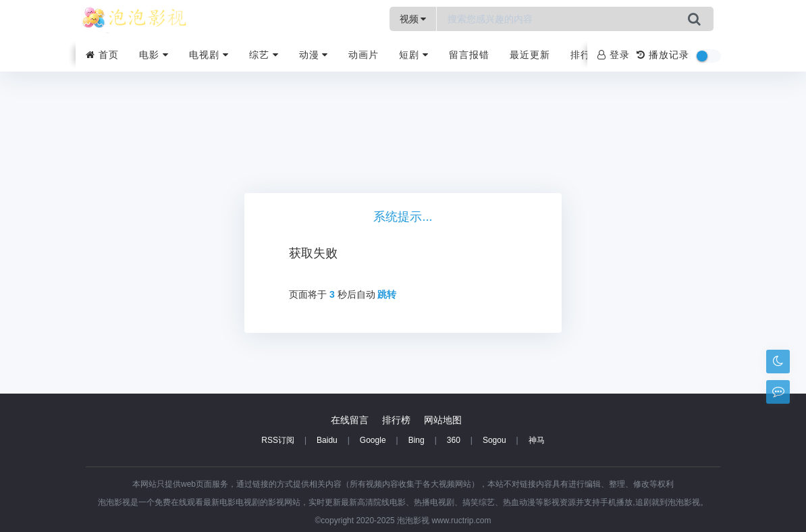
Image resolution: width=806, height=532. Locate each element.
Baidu (327, 440)
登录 (614, 55)
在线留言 (350, 420)
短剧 (414, 55)
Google (373, 440)
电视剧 (209, 55)
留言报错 (469, 55)
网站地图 (443, 420)
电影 (154, 55)
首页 (102, 55)
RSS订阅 (278, 440)
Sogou (494, 440)
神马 (537, 440)
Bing (417, 440)
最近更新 (530, 55)
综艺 (264, 55)
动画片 (364, 55)
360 (454, 440)
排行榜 (586, 55)
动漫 (314, 55)
